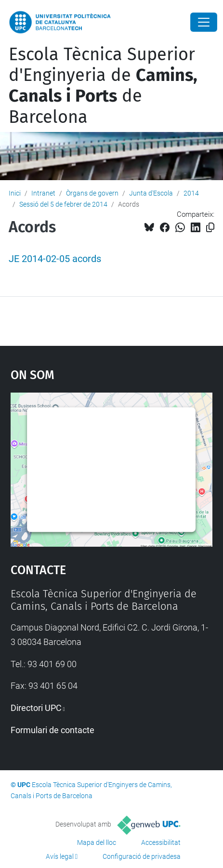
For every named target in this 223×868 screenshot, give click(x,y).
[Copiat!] (210, 228)
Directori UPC (36, 708)
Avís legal (60, 856)
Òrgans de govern (92, 193)
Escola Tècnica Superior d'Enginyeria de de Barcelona (103, 86)
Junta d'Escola (151, 193)
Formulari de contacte (52, 730)
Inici (15, 193)
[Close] (204, 22)
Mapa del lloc (97, 842)
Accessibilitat (161, 842)
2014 (191, 193)
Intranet (43, 193)
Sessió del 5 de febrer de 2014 (63, 204)
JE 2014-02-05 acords (55, 259)
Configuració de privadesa (142, 856)
